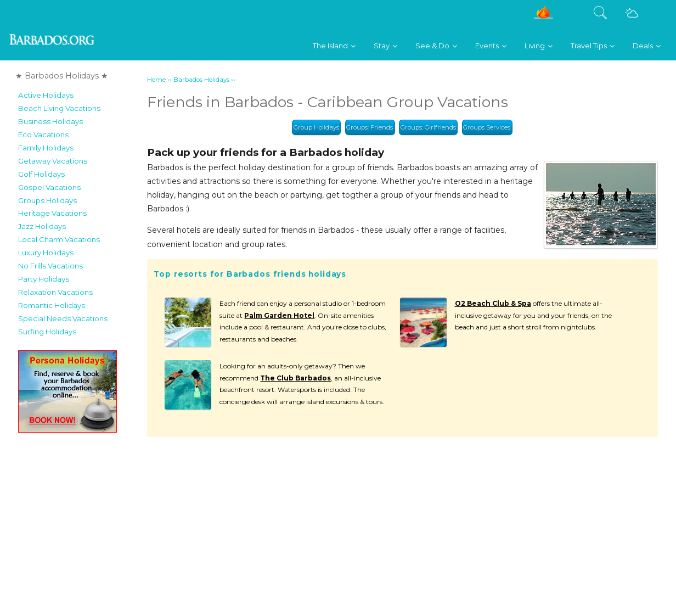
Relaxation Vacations (55, 292)
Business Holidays (50, 121)
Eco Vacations (43, 135)
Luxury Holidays (46, 253)
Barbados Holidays (201, 80)
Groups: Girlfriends (428, 127)
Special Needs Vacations (63, 318)
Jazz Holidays (42, 226)
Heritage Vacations (52, 213)
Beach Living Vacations (59, 108)
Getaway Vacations (53, 161)
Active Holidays (46, 95)
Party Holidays (44, 279)
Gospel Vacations (49, 187)
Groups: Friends (370, 127)
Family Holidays (46, 148)
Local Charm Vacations (59, 239)
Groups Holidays (47, 200)
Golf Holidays (41, 174)
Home (156, 80)
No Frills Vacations (50, 266)
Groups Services (487, 127)
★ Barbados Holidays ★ (62, 76)
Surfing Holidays (47, 332)
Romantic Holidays (52, 305)
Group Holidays (316, 127)
